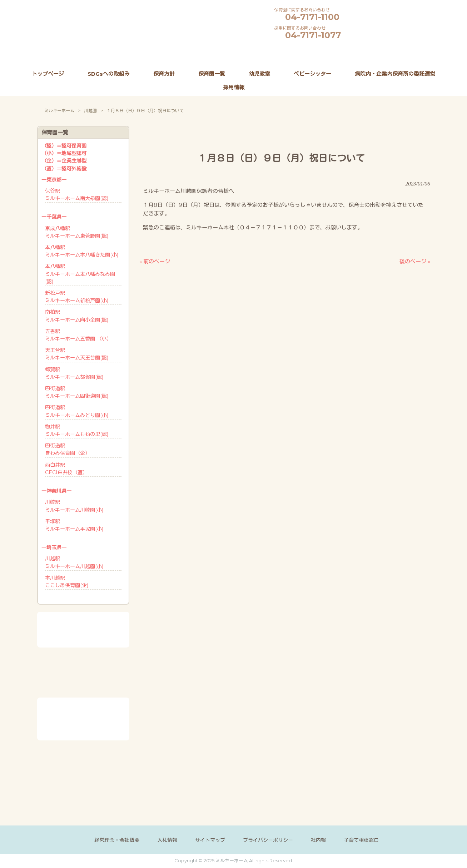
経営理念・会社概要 (117, 840)
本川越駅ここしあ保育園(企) (67, 582)
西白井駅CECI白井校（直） (66, 469)
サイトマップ (210, 840)
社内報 (318, 840)
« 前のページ (155, 261)
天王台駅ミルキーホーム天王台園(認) (77, 354)
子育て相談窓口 (361, 840)
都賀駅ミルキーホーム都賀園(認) (74, 373)
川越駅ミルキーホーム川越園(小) (74, 562)
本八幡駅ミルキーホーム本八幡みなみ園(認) (80, 274)
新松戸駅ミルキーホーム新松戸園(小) (77, 297)
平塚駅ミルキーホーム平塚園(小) (74, 525)
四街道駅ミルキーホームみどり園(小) (77, 411)
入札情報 (167, 840)
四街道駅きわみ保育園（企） (68, 449)
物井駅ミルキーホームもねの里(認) (77, 430)
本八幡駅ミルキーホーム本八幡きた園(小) (82, 251)
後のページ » (415, 261)
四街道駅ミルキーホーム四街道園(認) (77, 392)
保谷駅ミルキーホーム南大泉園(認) (77, 195)
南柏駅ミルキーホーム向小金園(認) (77, 316)
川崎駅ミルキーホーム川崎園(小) (74, 506)
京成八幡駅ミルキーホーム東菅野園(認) (77, 232)
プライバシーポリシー (268, 840)
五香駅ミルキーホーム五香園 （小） (78, 335)
